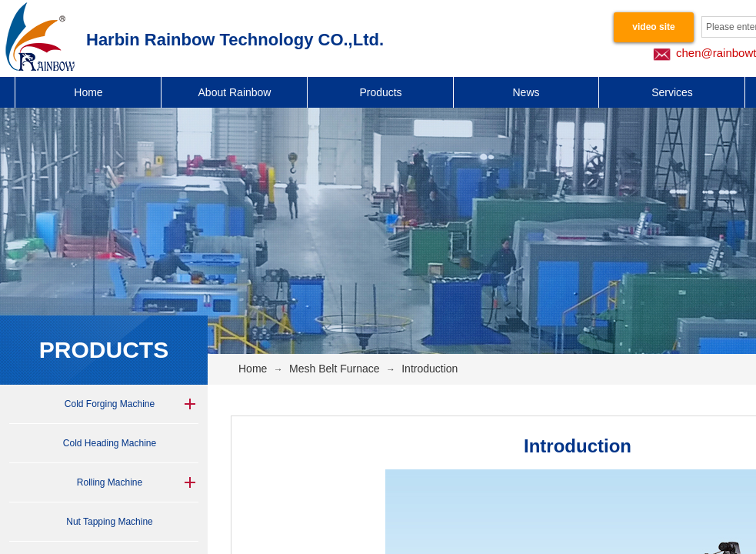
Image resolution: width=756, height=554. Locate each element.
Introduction (430, 369)
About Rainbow (235, 92)
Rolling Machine (110, 482)
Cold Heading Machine (110, 443)
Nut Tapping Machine (110, 522)
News (526, 92)
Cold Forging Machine (110, 404)
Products (380, 92)
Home (88, 92)
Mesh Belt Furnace (335, 369)
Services (672, 92)
